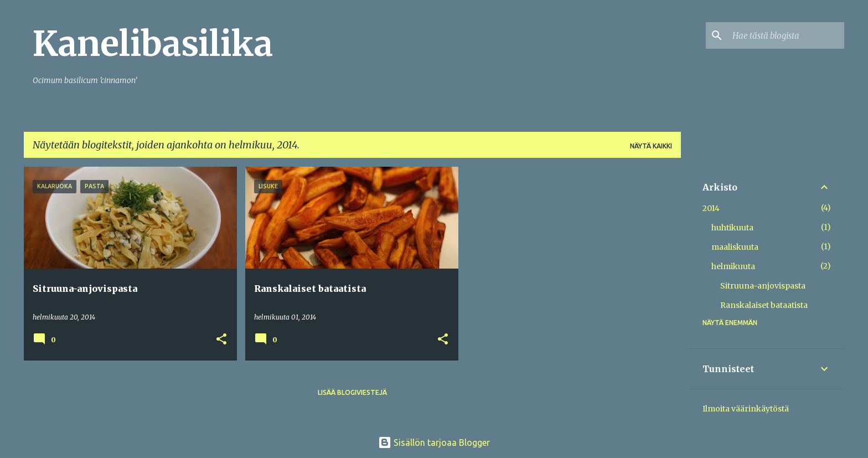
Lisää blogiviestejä (352, 392)
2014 (711, 208)
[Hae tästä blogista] (786, 35)
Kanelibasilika (153, 44)
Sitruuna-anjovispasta (763, 286)
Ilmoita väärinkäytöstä (746, 409)
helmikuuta (733, 266)
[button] (221, 340)
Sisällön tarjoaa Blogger (434, 442)
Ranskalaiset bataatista (764, 305)
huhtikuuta (732, 228)
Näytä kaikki (651, 146)
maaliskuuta (735, 247)
